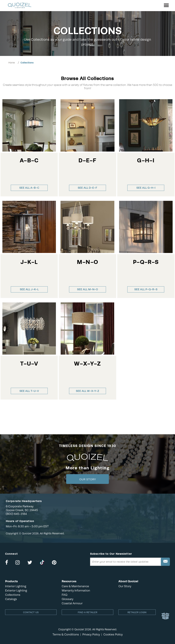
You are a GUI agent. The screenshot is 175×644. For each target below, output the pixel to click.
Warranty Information (76, 591)
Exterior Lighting (16, 591)
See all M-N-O (87, 289)
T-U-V (29, 364)
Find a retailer (87, 612)
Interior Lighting (16, 586)
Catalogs (11, 599)
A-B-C (29, 161)
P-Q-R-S (146, 262)
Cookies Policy (113, 635)
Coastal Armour (72, 603)
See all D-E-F (87, 188)
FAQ (65, 595)
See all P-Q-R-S (146, 289)
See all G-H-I (146, 188)
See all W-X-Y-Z (87, 391)
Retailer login (137, 612)
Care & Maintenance (75, 586)
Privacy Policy (91, 635)
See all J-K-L (29, 289)
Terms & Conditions (66, 635)
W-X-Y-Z (87, 364)
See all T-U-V (29, 391)
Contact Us (31, 612)
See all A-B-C (29, 188)
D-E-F (87, 161)
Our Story (88, 479)
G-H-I (146, 161)
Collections (27, 63)
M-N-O (87, 262)
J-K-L (29, 262)
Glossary (68, 599)
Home (12, 63)
